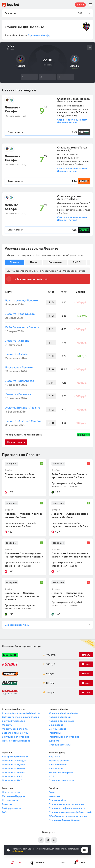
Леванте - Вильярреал (20, 381)
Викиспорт (8, 804)
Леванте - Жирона (17, 341)
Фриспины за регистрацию (64, 737)
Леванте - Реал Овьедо (20, 314)
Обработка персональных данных (68, 816)
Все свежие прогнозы (17, 625)
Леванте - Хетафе (39, 35)
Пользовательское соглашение (67, 804)
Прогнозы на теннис (13, 772)
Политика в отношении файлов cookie (71, 812)
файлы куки (18, 851)
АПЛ (51, 776)
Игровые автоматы (60, 745)
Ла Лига (11, 46)
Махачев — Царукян (14, 796)
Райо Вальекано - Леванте (22, 327)
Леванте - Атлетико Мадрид (23, 421)
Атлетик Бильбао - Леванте (23, 408)
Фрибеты (7, 725)
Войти (80, 5)
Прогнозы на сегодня (14, 761)
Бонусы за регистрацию (16, 737)
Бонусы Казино (58, 729)
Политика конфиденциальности (67, 808)
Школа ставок (10, 800)
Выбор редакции (12, 808)
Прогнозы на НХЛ (12, 780)
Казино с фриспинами (61, 721)
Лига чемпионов (58, 765)
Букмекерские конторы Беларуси (21, 713)
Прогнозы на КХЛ (12, 776)
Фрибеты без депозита (15, 729)
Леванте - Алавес (17, 354)
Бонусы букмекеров (13, 721)
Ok (85, 850)
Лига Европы (56, 768)
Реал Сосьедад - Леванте (22, 300)
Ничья (34, 262)
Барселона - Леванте (19, 367)
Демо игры (55, 741)
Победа (14, 262)
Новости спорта (11, 792)
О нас (52, 792)
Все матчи (55, 757)
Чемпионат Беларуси (61, 772)
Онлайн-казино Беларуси (63, 713)
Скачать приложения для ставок (20, 717)
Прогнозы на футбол (14, 765)
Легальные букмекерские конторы (22, 646)
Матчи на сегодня (59, 761)
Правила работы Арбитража (65, 820)
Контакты (54, 796)
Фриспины (55, 733)
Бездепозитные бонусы (15, 733)
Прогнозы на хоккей (13, 768)
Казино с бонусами (60, 717)
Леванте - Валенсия (18, 394)
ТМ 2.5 (77, 262)
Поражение (55, 262)
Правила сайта (57, 800)
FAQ (4, 812)
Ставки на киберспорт (61, 780)
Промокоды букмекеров (16, 741)
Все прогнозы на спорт (15, 757)
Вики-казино (56, 725)
